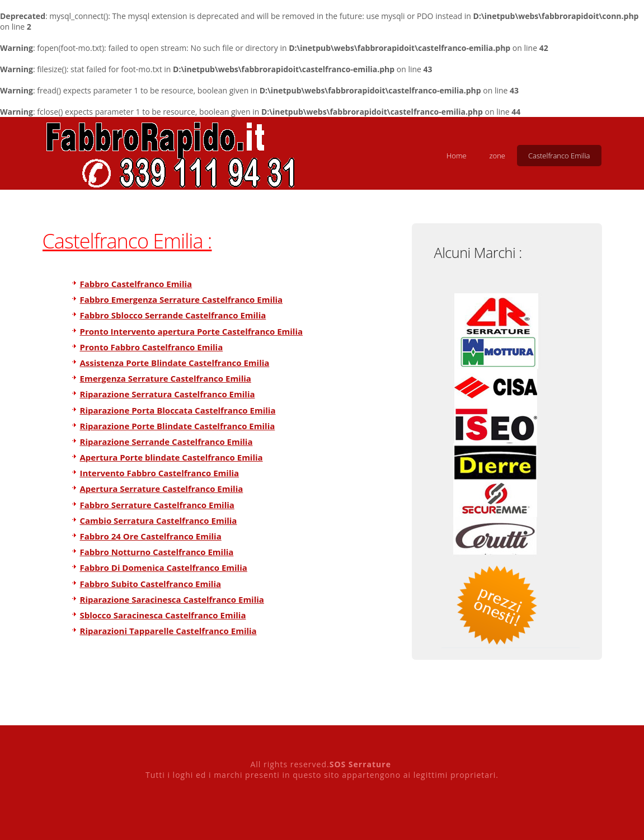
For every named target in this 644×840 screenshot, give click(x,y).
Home (457, 156)
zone (497, 156)
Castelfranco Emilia (559, 156)
